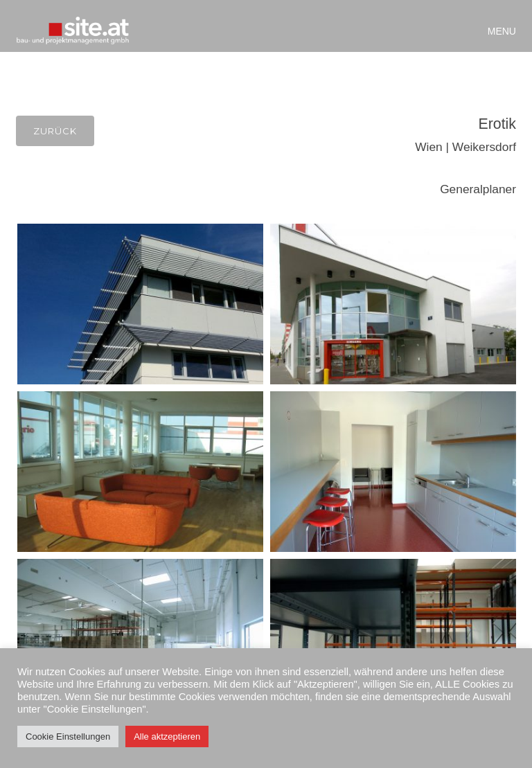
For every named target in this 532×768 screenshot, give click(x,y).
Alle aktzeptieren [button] (167, 736)
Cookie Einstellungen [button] (68, 736)
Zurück (55, 131)
